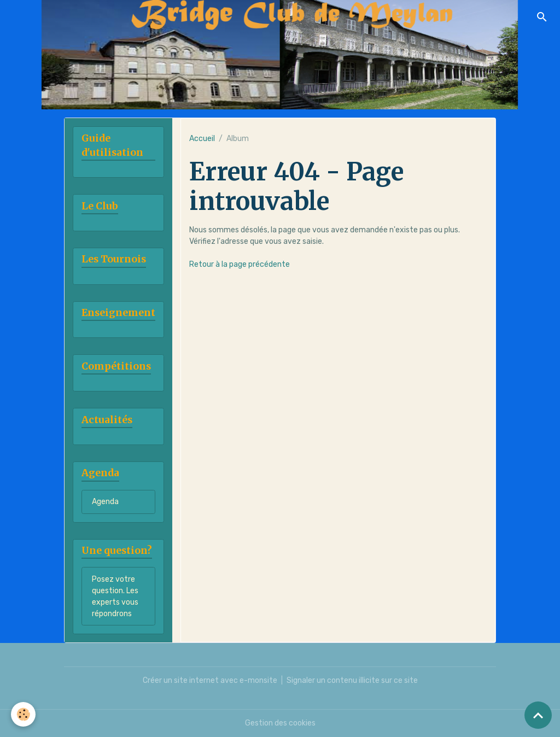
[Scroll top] (538, 715)
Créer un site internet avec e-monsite (210, 680)
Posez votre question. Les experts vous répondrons (115, 596)
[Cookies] (23, 714)
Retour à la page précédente (240, 264)
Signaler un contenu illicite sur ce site (352, 680)
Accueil (202, 139)
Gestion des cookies (280, 723)
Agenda (105, 502)
